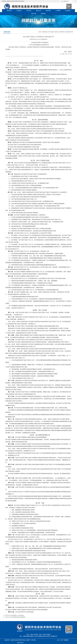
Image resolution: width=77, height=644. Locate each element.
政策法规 (48, 11)
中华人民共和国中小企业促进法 (15, 615)
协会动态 (29, 11)
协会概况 (19, 11)
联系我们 (43, 14)
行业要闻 (58, 11)
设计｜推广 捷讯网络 (63, 640)
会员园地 (68, 11)
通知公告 (38, 11)
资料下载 (34, 14)
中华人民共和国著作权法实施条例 (16, 617)
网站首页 (9, 11)
